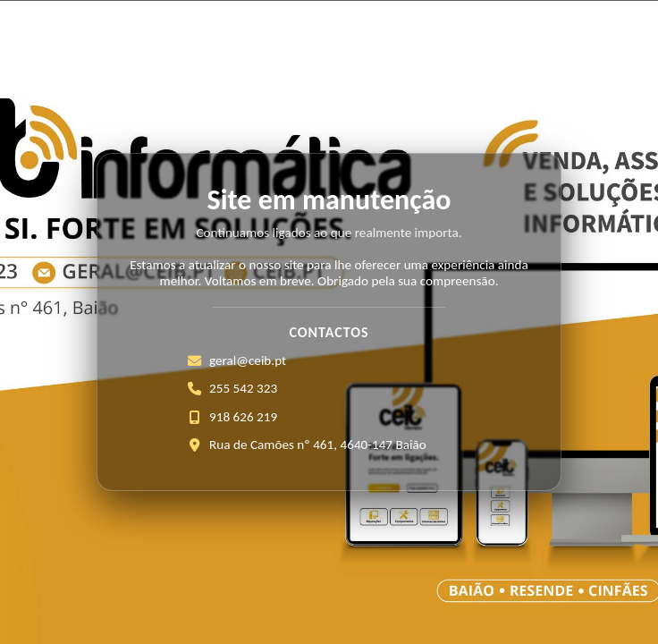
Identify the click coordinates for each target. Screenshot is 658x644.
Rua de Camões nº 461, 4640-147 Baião (318, 445)
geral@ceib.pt (248, 360)
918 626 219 (243, 417)
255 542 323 (243, 388)
